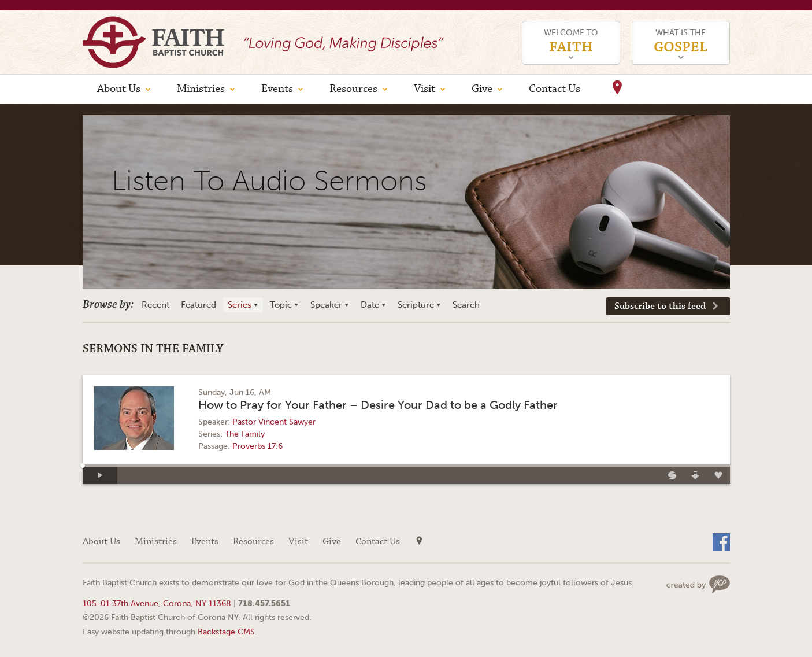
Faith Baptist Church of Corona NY (153, 42)
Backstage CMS (226, 632)
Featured (199, 305)
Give (482, 89)
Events (277, 89)
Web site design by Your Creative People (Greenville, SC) (698, 584)
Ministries (201, 89)
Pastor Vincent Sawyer (274, 422)
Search (466, 305)
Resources (353, 89)
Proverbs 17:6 (257, 446)
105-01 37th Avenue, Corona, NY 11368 (157, 603)
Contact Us (555, 89)
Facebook (721, 542)
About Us (119, 89)
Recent (155, 305)
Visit (424, 89)
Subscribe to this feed (660, 306)
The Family (245, 434)
